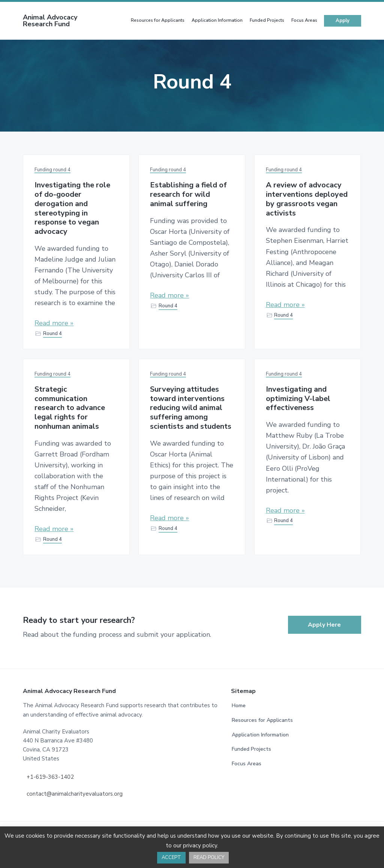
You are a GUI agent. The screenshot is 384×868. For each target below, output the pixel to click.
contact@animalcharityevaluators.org (75, 792)
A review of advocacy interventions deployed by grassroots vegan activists (307, 198)
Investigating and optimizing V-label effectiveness (298, 397)
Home (239, 704)
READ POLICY (209, 858)
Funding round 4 (52, 168)
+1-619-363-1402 (50, 775)
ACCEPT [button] (171, 858)
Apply (343, 19)
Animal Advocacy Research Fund (50, 19)
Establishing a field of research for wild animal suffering (188, 193)
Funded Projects (251, 748)
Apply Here (324, 623)
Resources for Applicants (262, 718)
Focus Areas (247, 762)
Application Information (260, 733)
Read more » (54, 322)
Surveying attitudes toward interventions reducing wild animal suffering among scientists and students (191, 406)
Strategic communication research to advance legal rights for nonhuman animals (70, 406)
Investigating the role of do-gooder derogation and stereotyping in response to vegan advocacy (72, 207)
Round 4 (52, 332)
